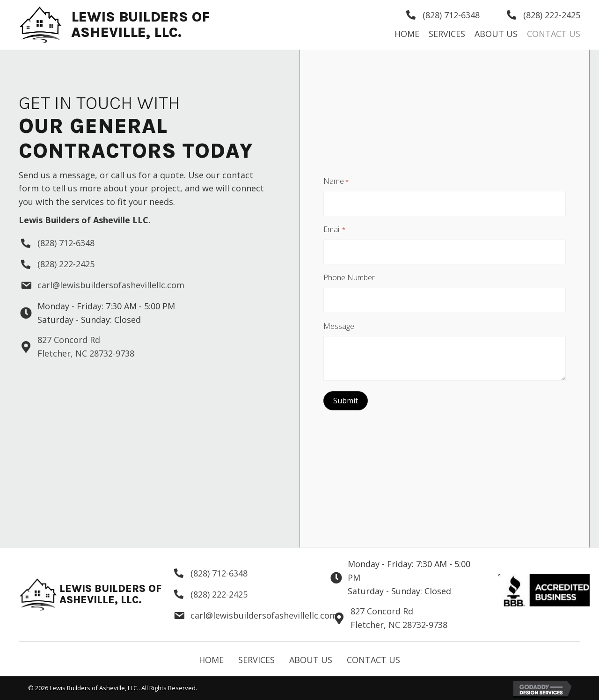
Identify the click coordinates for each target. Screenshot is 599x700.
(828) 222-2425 (552, 15)
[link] (407, 34)
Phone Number (349, 276)
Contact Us (373, 660)
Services (256, 660)
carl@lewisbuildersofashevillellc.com (111, 285)
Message (339, 321)
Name (336, 186)
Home (211, 660)
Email (334, 231)
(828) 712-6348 (451, 15)
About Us (311, 660)
